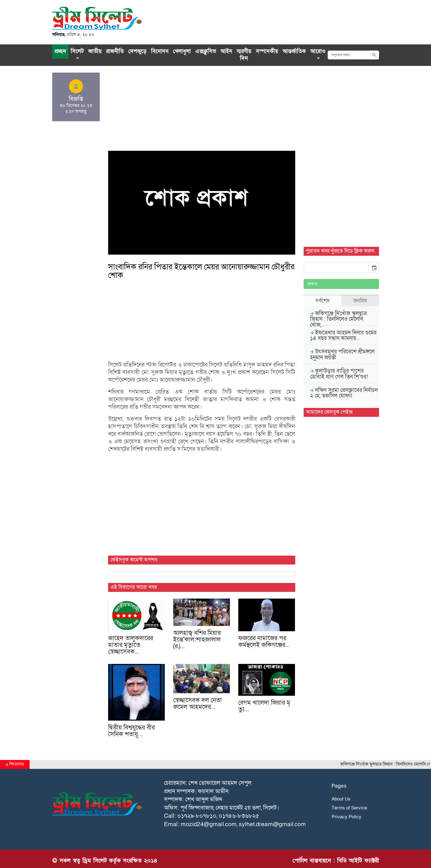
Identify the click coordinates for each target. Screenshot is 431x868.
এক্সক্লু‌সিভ (206, 51)
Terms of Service (349, 808)
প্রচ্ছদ (60, 51)
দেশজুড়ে (137, 51)
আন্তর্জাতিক (294, 51)
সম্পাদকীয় (267, 51)
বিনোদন (160, 51)
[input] (336, 268)
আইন (226, 51)
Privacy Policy (347, 817)
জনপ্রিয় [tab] (360, 301)
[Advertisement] (202, 112)
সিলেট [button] (77, 51)
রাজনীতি (115, 51)
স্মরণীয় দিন (244, 55)
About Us (341, 799)
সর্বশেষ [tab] (322, 301)
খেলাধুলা (182, 51)
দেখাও (312, 284)
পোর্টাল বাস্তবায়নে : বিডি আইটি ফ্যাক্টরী (336, 861)
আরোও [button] (318, 51)
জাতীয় (95, 51)
